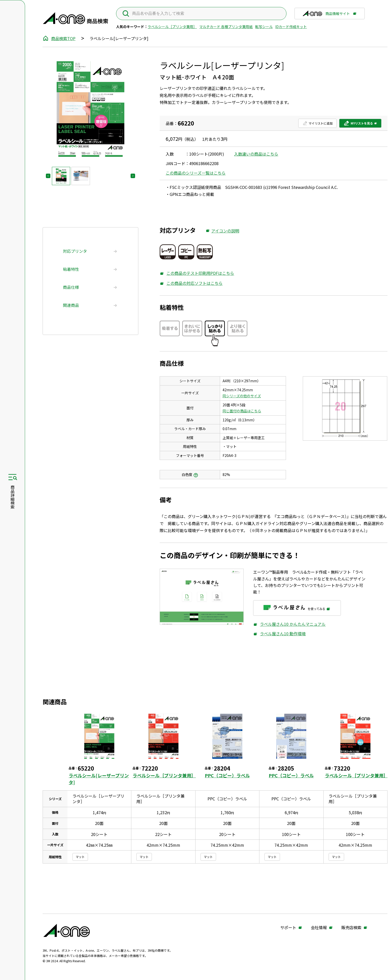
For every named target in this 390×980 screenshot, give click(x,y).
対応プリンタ (75, 251)
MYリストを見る (358, 124)
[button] (61, 176)
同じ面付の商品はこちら (242, 411)
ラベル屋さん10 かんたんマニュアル (289, 624)
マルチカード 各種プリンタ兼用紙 (226, 27)
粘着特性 (71, 269)
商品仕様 (71, 287)
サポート (288, 928)
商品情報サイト (326, 15)
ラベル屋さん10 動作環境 (279, 634)
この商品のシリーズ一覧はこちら (196, 173)
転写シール (264, 27)
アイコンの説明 (222, 231)
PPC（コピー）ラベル (227, 775)
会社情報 (319, 928)
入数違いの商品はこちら (256, 154)
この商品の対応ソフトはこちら (191, 283)
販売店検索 (351, 928)
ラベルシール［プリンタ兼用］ (172, 27)
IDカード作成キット (291, 27)
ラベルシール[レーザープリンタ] (99, 779)
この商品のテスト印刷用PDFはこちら (197, 273)
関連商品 (71, 305)
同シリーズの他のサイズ (242, 396)
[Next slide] (133, 176)
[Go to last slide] (48, 176)
